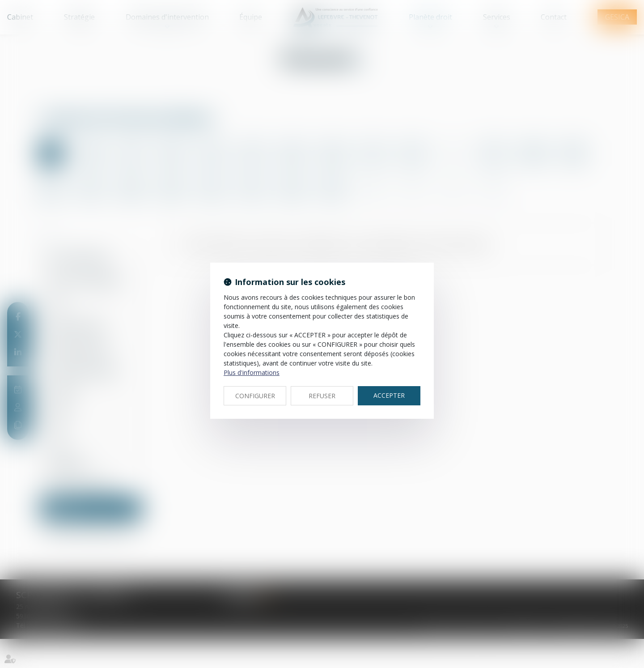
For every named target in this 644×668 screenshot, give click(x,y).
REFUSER (322, 396)
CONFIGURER (255, 396)
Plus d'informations (252, 372)
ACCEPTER (389, 395)
